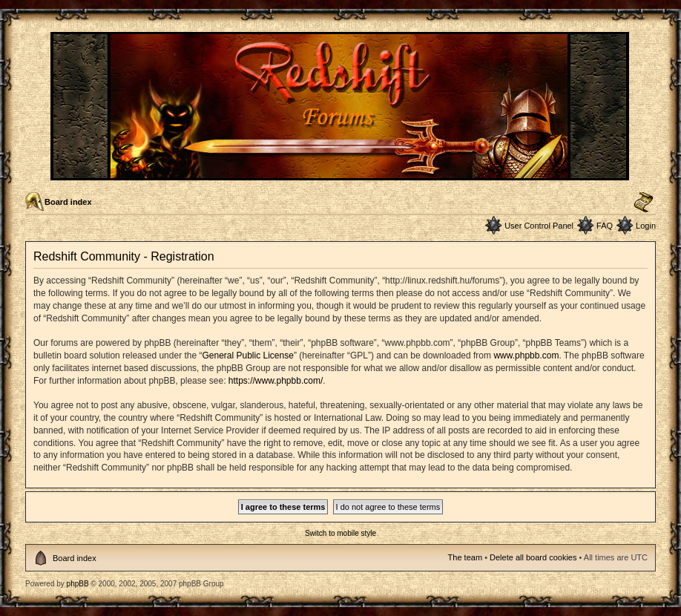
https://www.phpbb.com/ (276, 381)
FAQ (605, 226)
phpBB (78, 584)
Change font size (644, 203)
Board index (68, 202)
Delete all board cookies (533, 557)
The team (465, 557)
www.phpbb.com (526, 355)
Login (646, 226)
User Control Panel (539, 226)
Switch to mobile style (340, 533)
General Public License (247, 355)
